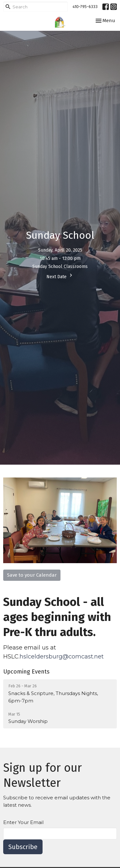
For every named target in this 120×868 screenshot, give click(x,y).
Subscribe (23, 847)
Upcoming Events (26, 672)
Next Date (60, 276)
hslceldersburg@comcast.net (62, 657)
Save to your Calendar (32, 575)
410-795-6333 (85, 7)
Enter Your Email (23, 822)
